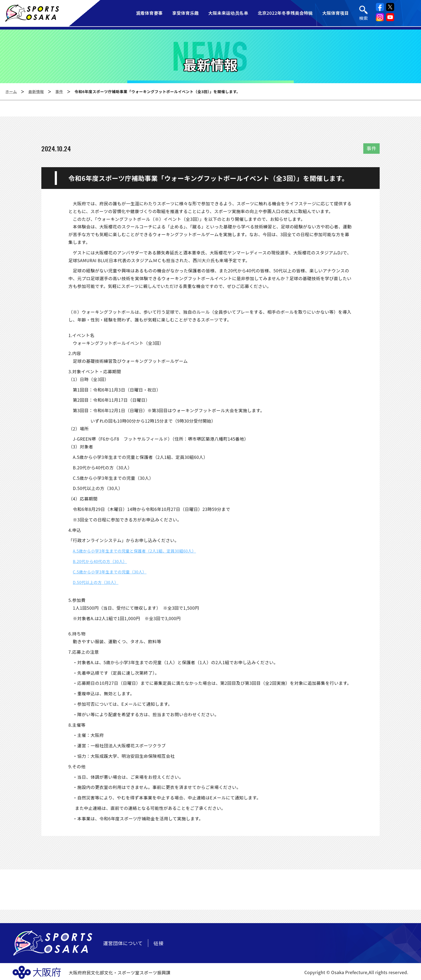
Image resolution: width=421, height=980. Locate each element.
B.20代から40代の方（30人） (102, 561)
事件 (59, 92)
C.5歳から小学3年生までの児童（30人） (113, 572)
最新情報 (36, 92)
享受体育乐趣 (185, 13)
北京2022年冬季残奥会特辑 (285, 13)
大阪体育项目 (336, 13)
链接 (159, 943)
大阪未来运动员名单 (228, 13)
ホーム (11, 92)
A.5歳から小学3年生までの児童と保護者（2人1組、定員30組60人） (140, 551)
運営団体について (123, 943)
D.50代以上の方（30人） (98, 582)
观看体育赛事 (149, 13)
